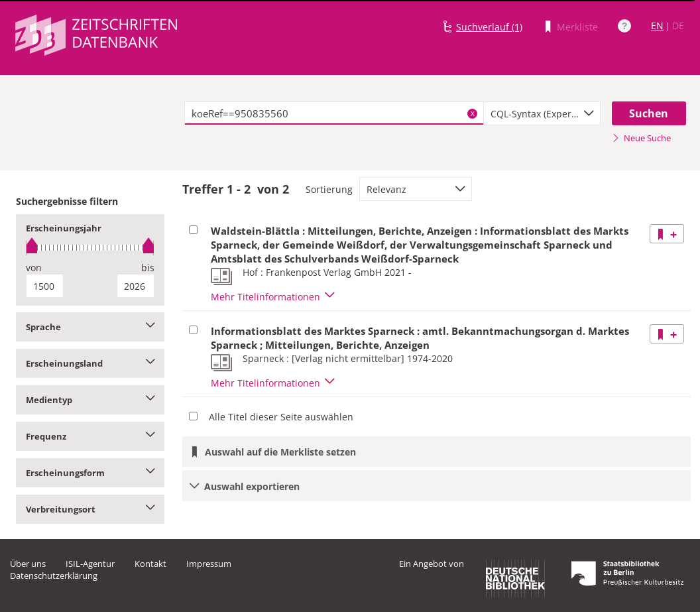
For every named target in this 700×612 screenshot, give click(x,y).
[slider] (90, 248)
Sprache (90, 327)
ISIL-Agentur (90, 564)
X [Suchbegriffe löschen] (473, 113)
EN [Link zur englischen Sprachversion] (657, 26)
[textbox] (334, 113)
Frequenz (90, 436)
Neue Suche (641, 138)
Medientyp (90, 400)
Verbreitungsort (90, 509)
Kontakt (150, 564)
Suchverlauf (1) (489, 27)
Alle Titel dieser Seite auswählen (281, 417)
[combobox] (542, 113)
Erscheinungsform (90, 473)
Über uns (28, 564)
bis (148, 268)
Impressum (209, 564)
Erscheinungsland (90, 363)
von (34, 268)
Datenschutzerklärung (54, 576)
